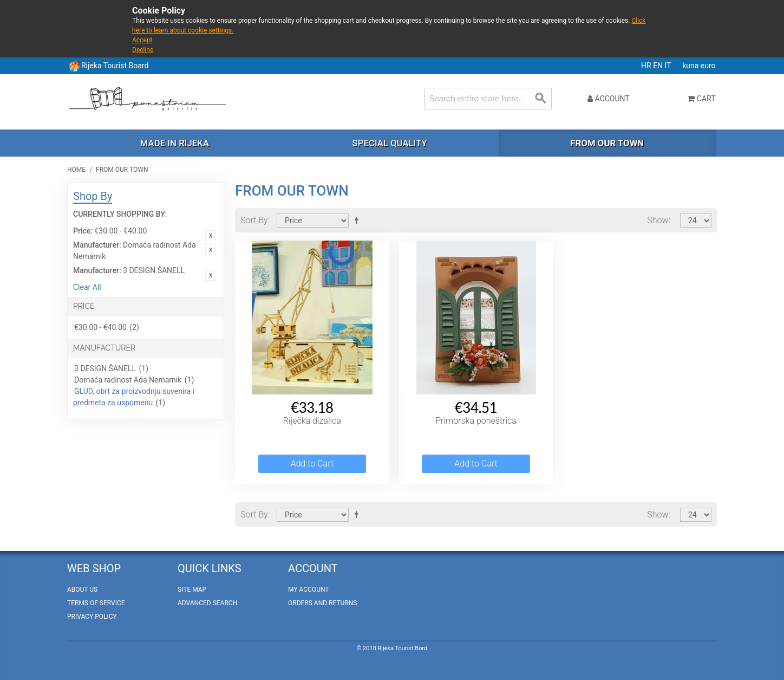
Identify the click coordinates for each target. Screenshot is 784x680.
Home (76, 170)
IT (669, 66)
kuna (691, 66)
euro (708, 66)
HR (647, 66)
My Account (308, 590)
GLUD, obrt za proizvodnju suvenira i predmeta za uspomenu (134, 397)
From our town (607, 143)
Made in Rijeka (175, 143)
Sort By (254, 220)
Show (658, 220)
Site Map (192, 590)
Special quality (390, 143)
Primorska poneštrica (476, 421)
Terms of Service (96, 603)
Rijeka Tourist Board (115, 66)
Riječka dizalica (312, 421)
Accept (142, 40)
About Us (82, 590)
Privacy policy (92, 617)
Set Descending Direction (358, 220)
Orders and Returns (322, 603)
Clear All (87, 287)
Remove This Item (211, 236)
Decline (143, 50)
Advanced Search (207, 603)
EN (659, 66)
